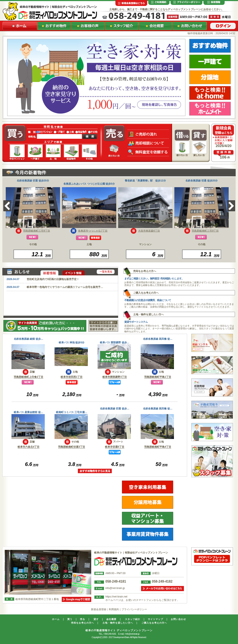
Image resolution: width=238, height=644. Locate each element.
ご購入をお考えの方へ (154, 623)
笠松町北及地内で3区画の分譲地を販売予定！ (53, 279)
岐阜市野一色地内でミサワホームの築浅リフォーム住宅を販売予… (65, 287)
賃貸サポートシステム (136, 322)
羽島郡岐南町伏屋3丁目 (72, 447)
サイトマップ (155, 619)
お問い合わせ (178, 619)
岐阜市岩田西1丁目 (72, 377)
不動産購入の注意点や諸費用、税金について (148, 300)
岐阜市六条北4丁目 (29, 447)
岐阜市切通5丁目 (115, 447)
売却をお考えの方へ (83, 623)
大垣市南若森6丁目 (149, 231)
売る (83, 619)
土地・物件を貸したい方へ (118, 623)
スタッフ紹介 (133, 619)
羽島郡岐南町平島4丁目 (158, 447)
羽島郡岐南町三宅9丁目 (37, 231)
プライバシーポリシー (134, 609)
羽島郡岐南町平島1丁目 (158, 377)
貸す (96, 619)
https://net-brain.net (116, 597)
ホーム (56, 619)
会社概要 (111, 619)
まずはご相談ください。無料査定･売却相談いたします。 (154, 279)
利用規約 (114, 609)
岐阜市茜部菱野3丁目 (115, 377)
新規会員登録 (99, 609)
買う (70, 619)
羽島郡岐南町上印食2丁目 (29, 377)
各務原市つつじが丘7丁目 (93, 231)
